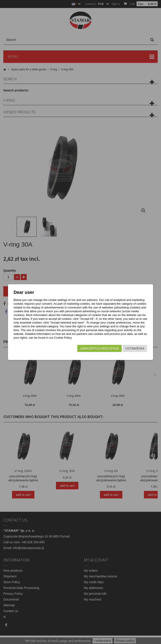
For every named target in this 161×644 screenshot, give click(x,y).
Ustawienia (135, 348)
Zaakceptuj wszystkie (99, 348)
